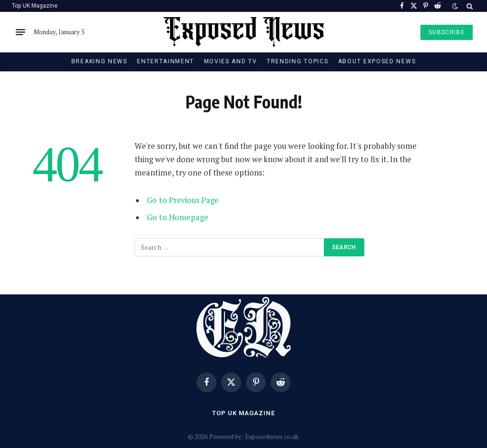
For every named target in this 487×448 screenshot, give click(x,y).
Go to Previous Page (183, 200)
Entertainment (166, 61)
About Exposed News (377, 61)
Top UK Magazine (35, 6)
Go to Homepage (178, 217)
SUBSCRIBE (447, 32)
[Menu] (20, 32)
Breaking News (99, 61)
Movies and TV (231, 61)
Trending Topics (297, 61)
